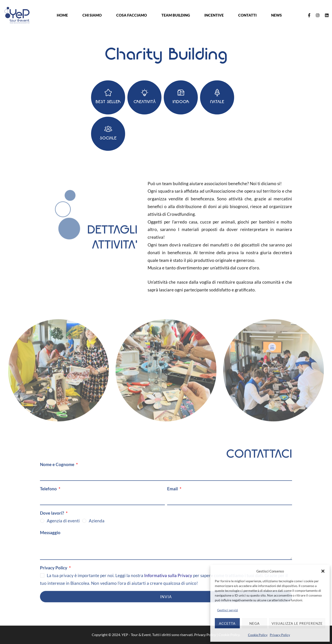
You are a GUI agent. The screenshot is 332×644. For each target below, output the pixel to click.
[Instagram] (318, 15)
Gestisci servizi (228, 610)
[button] (323, 571)
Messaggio (50, 536)
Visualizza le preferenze (297, 623)
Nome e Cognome (58, 468)
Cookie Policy (258, 635)
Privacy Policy (280, 635)
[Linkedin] (327, 15)
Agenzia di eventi (63, 524)
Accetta (227, 623)
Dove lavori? (52, 517)
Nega (254, 623)
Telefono (49, 492)
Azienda (97, 524)
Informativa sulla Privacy (168, 579)
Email (173, 492)
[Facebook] (309, 15)
